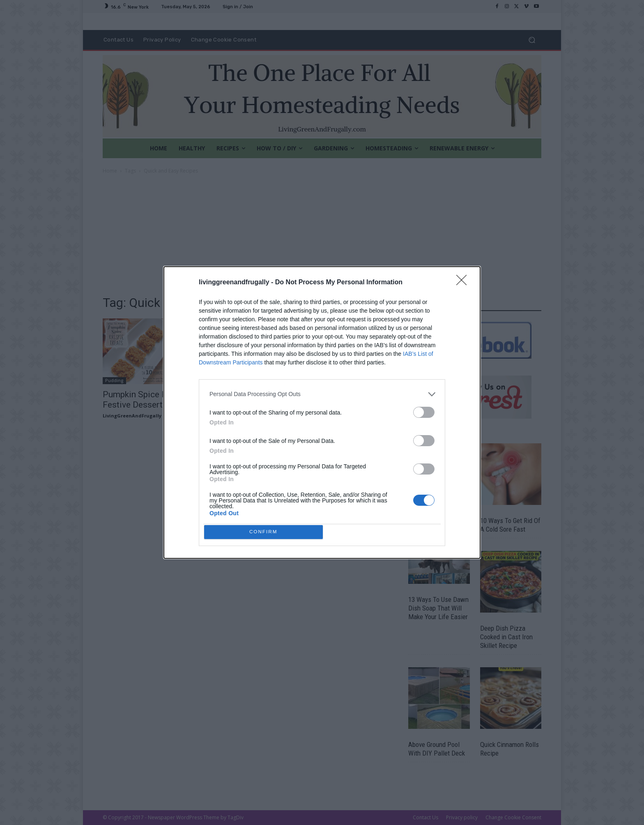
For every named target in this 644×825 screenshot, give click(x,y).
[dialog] (322, 412)
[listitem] (322, 392)
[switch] (424, 410)
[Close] (464, 281)
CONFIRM (266, 532)
